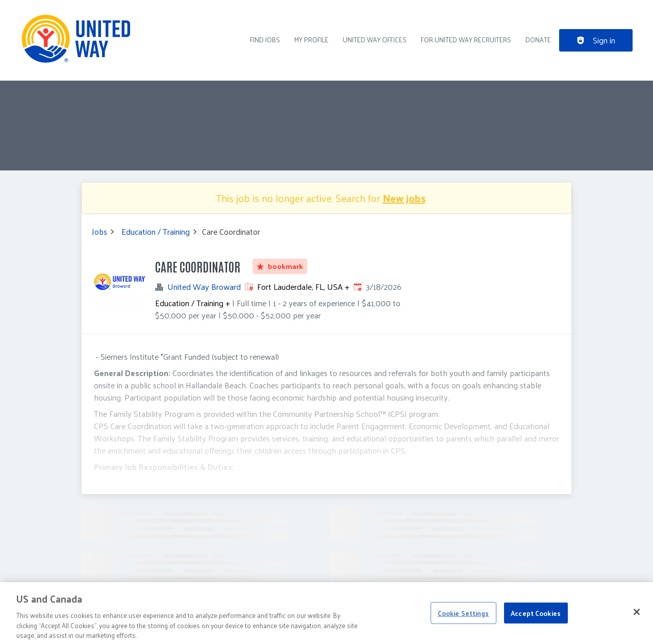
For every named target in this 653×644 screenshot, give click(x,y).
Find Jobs (265, 40)
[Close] (637, 617)
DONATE (538, 40)
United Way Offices (375, 40)
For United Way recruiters (466, 40)
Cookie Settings (463, 618)
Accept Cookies (536, 618)
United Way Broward (204, 287)
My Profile (311, 40)
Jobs (99, 232)
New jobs (404, 198)
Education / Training (156, 232)
